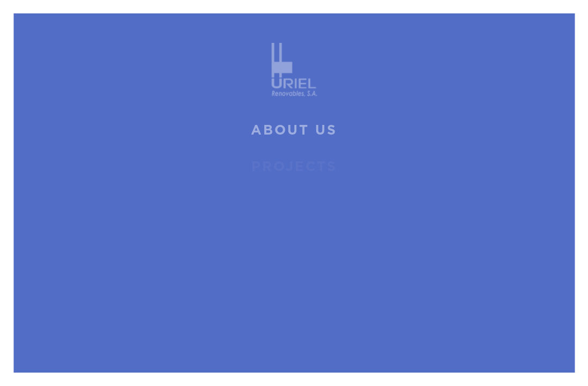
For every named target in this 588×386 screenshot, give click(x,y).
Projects (294, 167)
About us (294, 131)
